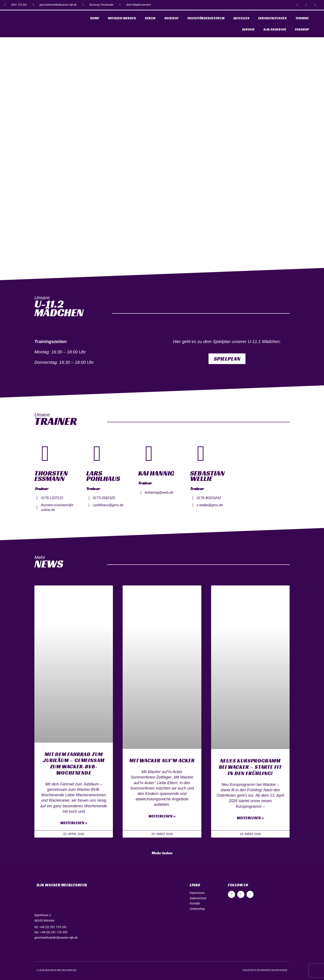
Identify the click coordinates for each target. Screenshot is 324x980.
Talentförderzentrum (206, 18)
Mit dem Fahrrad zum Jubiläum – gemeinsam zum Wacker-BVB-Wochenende (74, 764)
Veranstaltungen (272, 18)
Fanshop (302, 29)
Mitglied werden (122, 18)
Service (248, 29)
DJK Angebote (275, 29)
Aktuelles (241, 18)
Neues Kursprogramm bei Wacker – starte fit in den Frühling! (250, 767)
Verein (150, 18)
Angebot (171, 18)
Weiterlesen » (74, 823)
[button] (227, 359)
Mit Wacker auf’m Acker (162, 761)
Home (95, 18)
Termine (302, 18)
